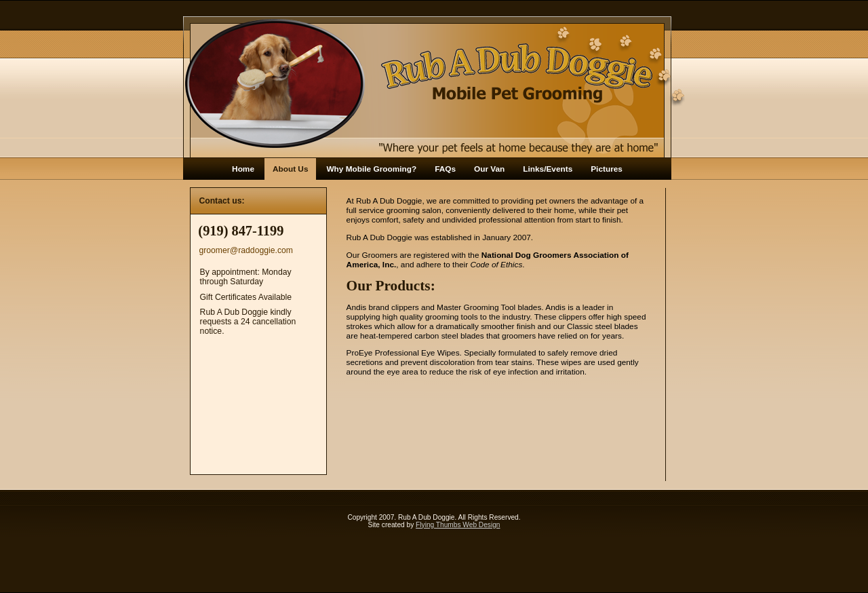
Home (243, 169)
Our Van (489, 169)
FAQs (445, 169)
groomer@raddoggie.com (246, 250)
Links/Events (548, 169)
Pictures (607, 169)
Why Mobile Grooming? (371, 169)
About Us (291, 169)
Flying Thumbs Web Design (458, 525)
